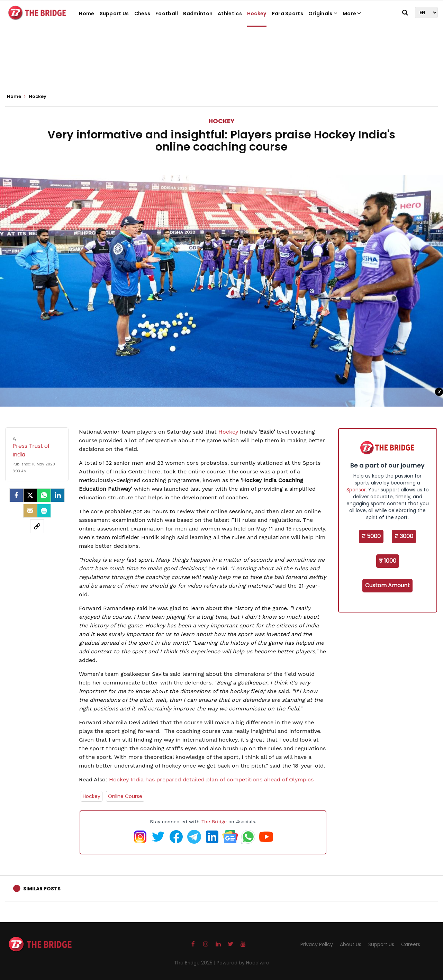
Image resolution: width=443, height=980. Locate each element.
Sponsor (356, 490)
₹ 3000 (404, 536)
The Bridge (214, 822)
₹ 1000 (388, 561)
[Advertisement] (221, 66)
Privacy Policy (317, 944)
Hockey (257, 13)
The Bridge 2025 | (195, 963)
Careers (411, 944)
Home (87, 13)
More (352, 13)
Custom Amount (387, 585)
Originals (323, 13)
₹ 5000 (371, 536)
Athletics (230, 13)
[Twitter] (30, 495)
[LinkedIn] (58, 495)
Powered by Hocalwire (243, 963)
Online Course (125, 796)
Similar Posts (42, 889)
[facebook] (16, 495)
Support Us (114, 13)
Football (167, 13)
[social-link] (37, 526)
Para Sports (287, 13)
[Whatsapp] (44, 495)
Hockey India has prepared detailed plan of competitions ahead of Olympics (211, 779)
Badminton (198, 13)
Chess (142, 13)
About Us (351, 944)
